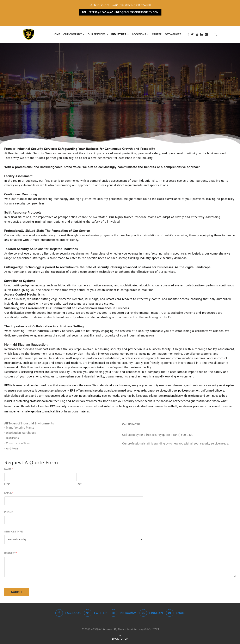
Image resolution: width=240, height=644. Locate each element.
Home (56, 34)
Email (9, 493)
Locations (139, 34)
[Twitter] (192, 34)
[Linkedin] (202, 34)
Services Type (14, 532)
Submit (17, 592)
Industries (119, 34)
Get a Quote (173, 34)
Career (157, 34)
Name (9, 469)
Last (79, 484)
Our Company (73, 34)
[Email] (206, 34)
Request (11, 553)
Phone (9, 512)
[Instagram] (197, 34)
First (7, 484)
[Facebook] (188, 34)
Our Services (97, 34)
